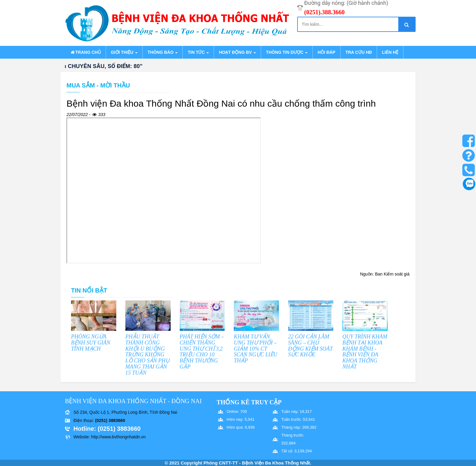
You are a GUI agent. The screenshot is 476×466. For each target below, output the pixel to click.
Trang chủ (85, 52)
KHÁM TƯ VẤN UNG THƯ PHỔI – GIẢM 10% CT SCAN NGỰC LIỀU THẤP (255, 349)
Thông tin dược (287, 52)
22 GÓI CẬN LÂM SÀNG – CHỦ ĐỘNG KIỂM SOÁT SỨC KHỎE (310, 346)
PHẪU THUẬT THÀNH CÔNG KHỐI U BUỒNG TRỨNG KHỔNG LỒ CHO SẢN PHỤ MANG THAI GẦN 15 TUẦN (148, 355)
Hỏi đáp (326, 52)
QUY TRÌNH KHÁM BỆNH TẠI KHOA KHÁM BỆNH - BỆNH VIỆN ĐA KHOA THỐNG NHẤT (365, 352)
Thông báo (163, 52)
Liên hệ (390, 52)
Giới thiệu (124, 52)
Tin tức (198, 52)
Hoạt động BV (237, 52)
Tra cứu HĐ (359, 52)
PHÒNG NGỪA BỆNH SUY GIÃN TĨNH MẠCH (91, 343)
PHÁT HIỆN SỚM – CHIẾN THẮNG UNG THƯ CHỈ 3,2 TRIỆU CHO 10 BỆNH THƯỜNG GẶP (202, 352)
